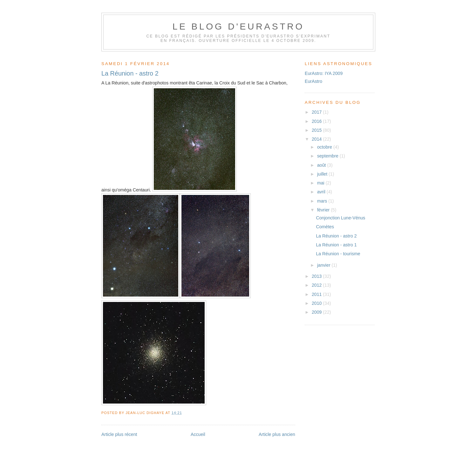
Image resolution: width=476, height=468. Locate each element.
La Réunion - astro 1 (336, 245)
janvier (324, 265)
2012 (317, 285)
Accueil (198, 434)
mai (321, 183)
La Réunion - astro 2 (130, 73)
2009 (317, 312)
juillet (323, 174)
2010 (317, 303)
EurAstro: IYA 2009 (324, 73)
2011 (317, 294)
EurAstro (313, 81)
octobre (325, 147)
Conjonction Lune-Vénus (340, 218)
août (322, 165)
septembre (328, 156)
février (324, 210)
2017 (317, 112)
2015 (317, 130)
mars (323, 201)
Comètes (325, 227)
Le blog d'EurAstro (238, 26)
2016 (317, 121)
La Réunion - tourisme (338, 254)
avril (322, 192)
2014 (317, 139)
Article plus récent (119, 434)
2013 (317, 276)
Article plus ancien (277, 434)
